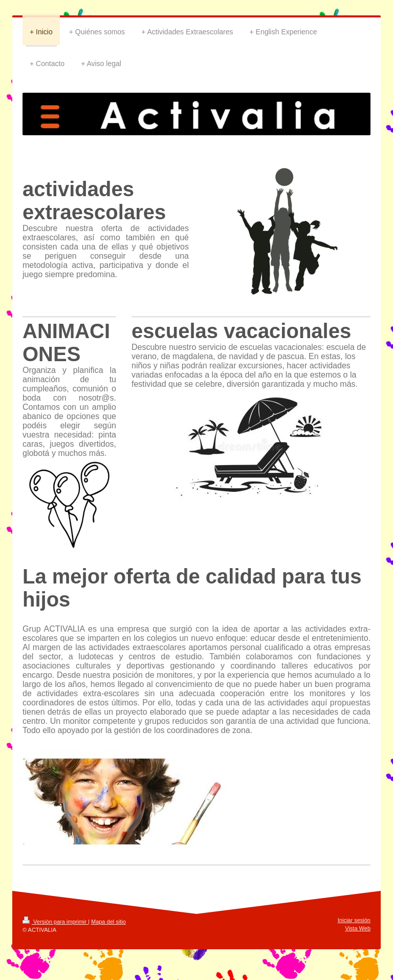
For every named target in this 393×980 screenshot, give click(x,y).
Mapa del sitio (108, 922)
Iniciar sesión (354, 920)
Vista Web (358, 928)
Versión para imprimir (55, 922)
